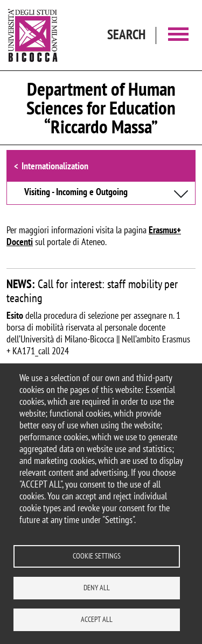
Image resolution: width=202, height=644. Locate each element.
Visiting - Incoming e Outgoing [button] (76, 192)
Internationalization (55, 166)
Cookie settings (97, 556)
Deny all (97, 588)
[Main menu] (178, 35)
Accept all (97, 619)
